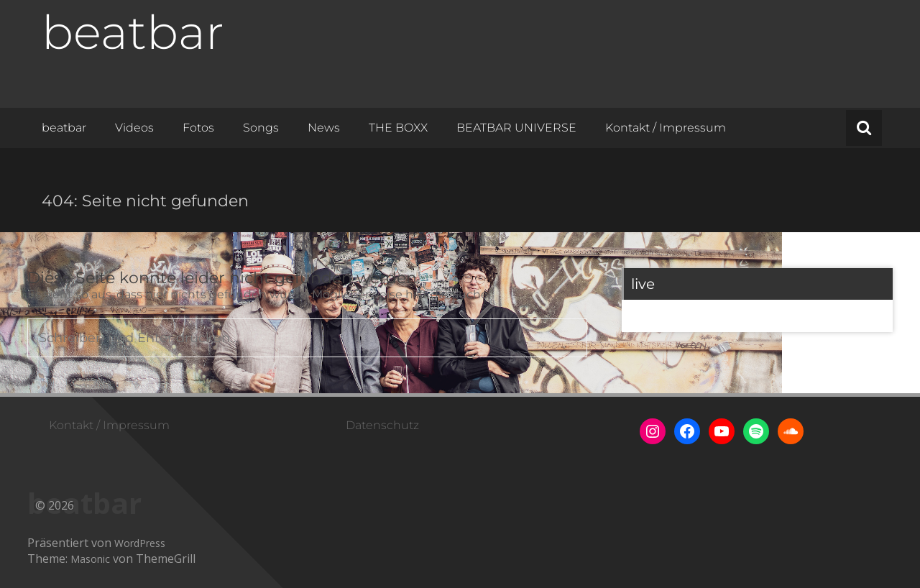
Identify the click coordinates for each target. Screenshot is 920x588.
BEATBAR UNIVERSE (516, 128)
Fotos (198, 128)
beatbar (133, 32)
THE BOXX (398, 128)
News (324, 128)
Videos (134, 128)
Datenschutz (382, 425)
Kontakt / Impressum (666, 128)
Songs (261, 128)
